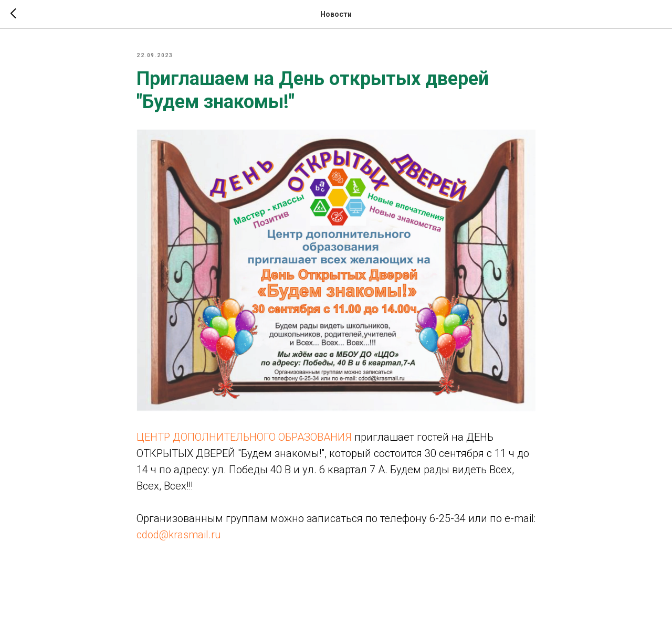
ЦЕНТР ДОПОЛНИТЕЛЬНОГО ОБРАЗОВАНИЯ (244, 437)
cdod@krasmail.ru (179, 535)
